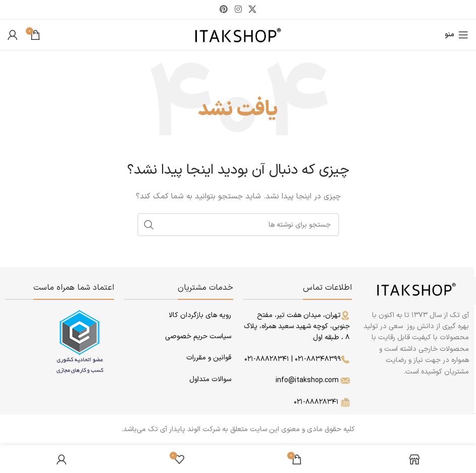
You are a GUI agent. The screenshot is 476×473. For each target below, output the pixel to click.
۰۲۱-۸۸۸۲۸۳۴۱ (267, 359)
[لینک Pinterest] (224, 10)
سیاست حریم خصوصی (198, 336)
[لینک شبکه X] (252, 10)
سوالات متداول (210, 379)
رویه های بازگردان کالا (200, 315)
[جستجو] (238, 225)
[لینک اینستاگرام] (238, 10)
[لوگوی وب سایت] (238, 35)
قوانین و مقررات (208, 358)
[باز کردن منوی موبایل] (457, 35)
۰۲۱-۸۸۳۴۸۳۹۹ (322, 359)
